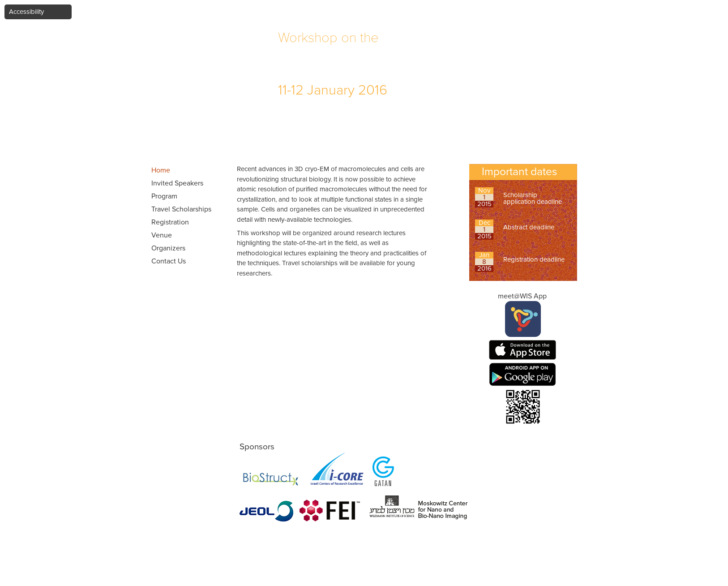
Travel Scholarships (181, 209)
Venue (162, 235)
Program (164, 196)
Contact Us (169, 261)
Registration (170, 222)
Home (161, 170)
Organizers (168, 248)
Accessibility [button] (26, 12)
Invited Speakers (177, 183)
